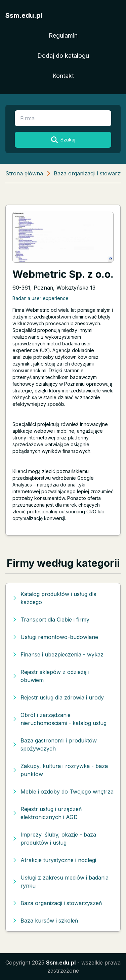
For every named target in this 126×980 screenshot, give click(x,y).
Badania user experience (40, 298)
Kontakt (63, 76)
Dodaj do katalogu (63, 56)
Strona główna (24, 173)
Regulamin (63, 35)
